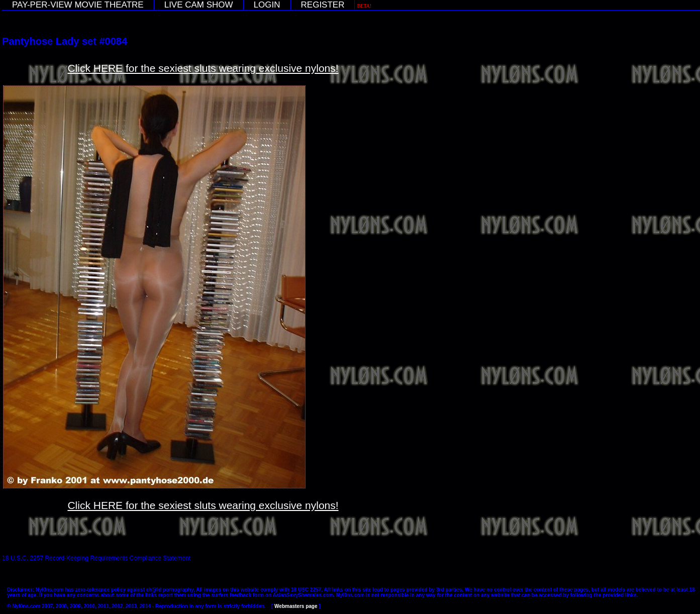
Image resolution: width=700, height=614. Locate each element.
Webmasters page (296, 606)
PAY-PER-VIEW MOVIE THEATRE (78, 5)
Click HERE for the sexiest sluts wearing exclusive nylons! (203, 68)
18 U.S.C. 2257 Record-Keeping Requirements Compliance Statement (96, 558)
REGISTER (323, 5)
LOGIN (267, 5)
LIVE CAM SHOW (199, 5)
